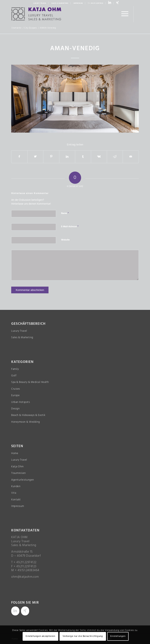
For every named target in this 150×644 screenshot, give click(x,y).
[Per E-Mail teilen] (131, 157)
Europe (15, 395)
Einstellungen (118, 636)
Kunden (16, 486)
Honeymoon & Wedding (26, 422)
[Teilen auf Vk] (99, 157)
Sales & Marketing (22, 338)
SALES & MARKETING (60, 3)
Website (65, 240)
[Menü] (123, 14)
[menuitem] (40, 3)
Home (15, 453)
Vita (14, 493)
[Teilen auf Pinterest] (51, 157)
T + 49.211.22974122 (96, 3)
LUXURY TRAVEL (40, 3)
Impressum (18, 506)
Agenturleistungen (23, 480)
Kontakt (16, 500)
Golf (14, 376)
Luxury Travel (19, 331)
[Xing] (25, 611)
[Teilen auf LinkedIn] (67, 157)
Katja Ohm (17, 467)
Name (65, 213)
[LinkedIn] (15, 611)
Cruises (16, 389)
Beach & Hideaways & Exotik (28, 415)
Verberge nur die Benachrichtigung (83, 636)
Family (15, 369)
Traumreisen (19, 473)
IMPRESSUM (78, 3)
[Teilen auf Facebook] (19, 157)
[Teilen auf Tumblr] (83, 157)
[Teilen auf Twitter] (35, 157)
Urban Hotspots (20, 402)
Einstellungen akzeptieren (40, 636)
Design (15, 409)
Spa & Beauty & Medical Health (30, 382)
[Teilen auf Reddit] (115, 157)
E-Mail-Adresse (70, 226)
